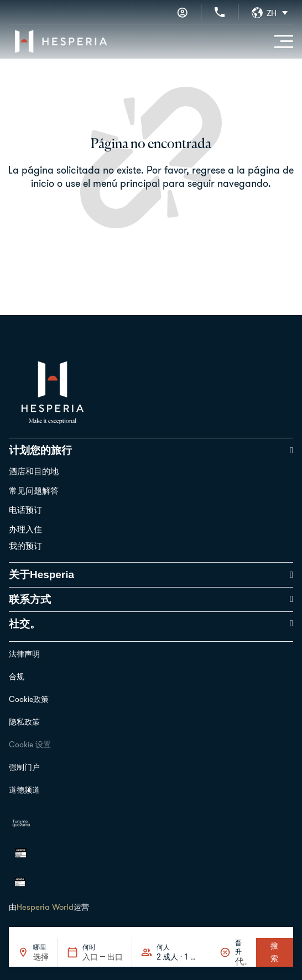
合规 (17, 677)
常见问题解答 (34, 491)
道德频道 (24, 790)
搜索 (274, 952)
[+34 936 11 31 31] (220, 12)
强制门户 (24, 767)
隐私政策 (24, 722)
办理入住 (25, 529)
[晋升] (241, 961)
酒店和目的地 (34, 471)
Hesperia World (45, 907)
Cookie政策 (29, 699)
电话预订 (25, 510)
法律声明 (24, 654)
